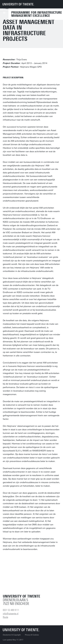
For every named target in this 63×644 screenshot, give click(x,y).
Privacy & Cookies (32, 635)
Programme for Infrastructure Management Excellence (37, 14)
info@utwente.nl (11, 614)
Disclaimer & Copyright (12, 635)
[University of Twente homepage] (18, 4)
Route (5, 617)
